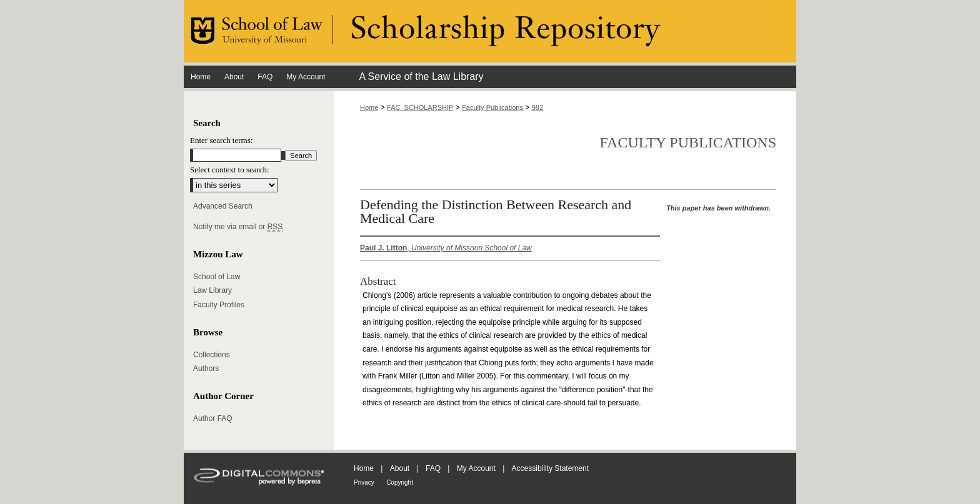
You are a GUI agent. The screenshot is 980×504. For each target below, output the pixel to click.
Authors (206, 368)
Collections (212, 355)
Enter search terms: (221, 140)
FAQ (433, 468)
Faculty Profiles (219, 305)
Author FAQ (213, 418)
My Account (476, 468)
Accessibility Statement (550, 468)
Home (369, 107)
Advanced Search (223, 206)
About (400, 468)
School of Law (217, 277)
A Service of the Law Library (421, 77)
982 (537, 107)
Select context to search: (230, 170)
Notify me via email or (238, 227)
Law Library (212, 290)
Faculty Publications (492, 107)
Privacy (364, 482)
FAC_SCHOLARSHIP (420, 107)
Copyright (400, 482)
